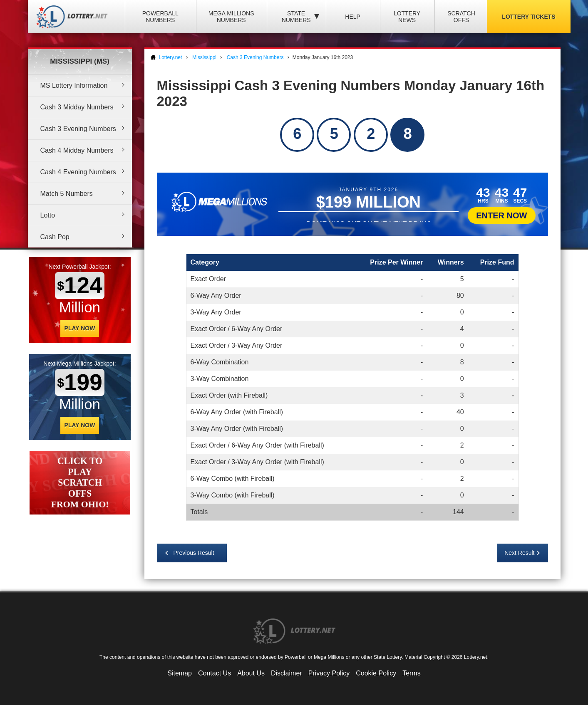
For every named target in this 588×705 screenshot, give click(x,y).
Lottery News (407, 17)
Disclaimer (287, 673)
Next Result (519, 553)
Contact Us (215, 673)
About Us (251, 673)
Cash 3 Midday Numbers (77, 107)
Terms (412, 673)
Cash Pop (55, 237)
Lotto (48, 215)
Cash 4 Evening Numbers (78, 172)
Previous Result (194, 553)
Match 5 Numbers (67, 194)
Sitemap (180, 673)
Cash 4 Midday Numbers (77, 150)
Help (353, 17)
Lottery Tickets (528, 17)
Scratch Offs (461, 17)
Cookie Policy (376, 673)
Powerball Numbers (160, 17)
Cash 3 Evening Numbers (78, 129)
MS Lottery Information (74, 85)
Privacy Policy (329, 673)
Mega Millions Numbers (231, 17)
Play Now (80, 328)
